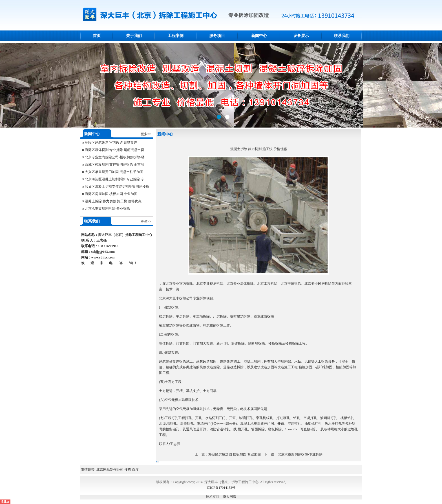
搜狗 (128, 470)
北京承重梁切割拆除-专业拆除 (107, 209)
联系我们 (342, 36)
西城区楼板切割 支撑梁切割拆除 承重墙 (114, 165)
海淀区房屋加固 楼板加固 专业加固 (111, 194)
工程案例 (176, 36)
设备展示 (301, 36)
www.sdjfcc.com (103, 257)
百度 (135, 470)
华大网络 (229, 497)
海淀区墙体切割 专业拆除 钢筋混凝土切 (114, 150)
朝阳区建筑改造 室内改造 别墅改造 (111, 143)
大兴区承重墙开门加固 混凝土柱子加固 (114, 172)
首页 (97, 36)
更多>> (146, 134)
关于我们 (134, 36)
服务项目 (217, 36)
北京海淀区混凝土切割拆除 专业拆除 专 (114, 179)
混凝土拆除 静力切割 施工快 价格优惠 (113, 201)
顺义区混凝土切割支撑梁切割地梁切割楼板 (117, 187)
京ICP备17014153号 (221, 488)
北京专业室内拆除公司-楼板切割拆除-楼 (115, 157)
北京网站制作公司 (110, 470)
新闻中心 (259, 36)
